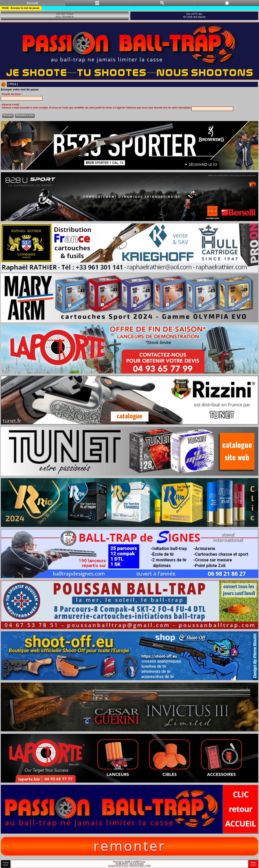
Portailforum (6, 864)
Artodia (140, 864)
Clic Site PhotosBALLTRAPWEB (65, 16)
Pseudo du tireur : (12, 94)
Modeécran (253, 864)
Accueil (32, 3)
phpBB (127, 862)
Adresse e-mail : (11, 105)
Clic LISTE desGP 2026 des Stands (194, 16)
